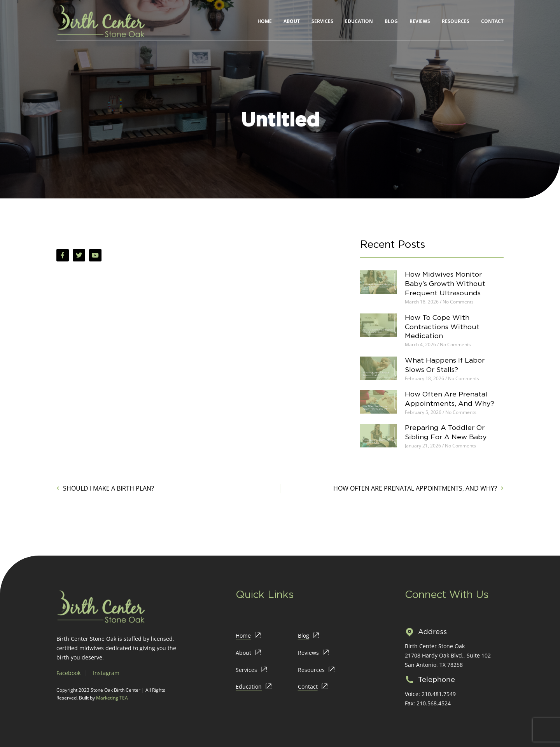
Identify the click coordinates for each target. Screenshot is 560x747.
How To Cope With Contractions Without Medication (445, 327)
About (292, 21)
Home (265, 21)
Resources (456, 21)
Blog (391, 21)
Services (322, 21)
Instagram (106, 673)
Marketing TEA (112, 698)
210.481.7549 (439, 694)
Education (359, 21)
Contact (492, 21)
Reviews (420, 21)
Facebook (68, 673)
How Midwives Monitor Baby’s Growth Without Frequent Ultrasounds (449, 283)
